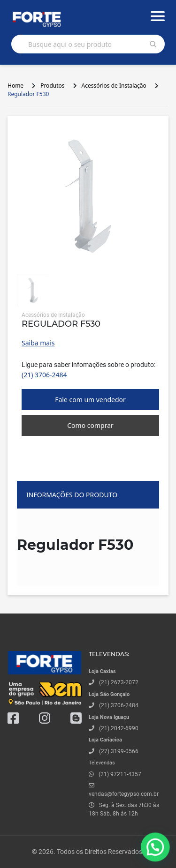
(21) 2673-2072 (119, 682)
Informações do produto (72, 495)
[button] (158, 854)
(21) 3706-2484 (44, 375)
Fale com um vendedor (90, 400)
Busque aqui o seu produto (70, 44)
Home (15, 86)
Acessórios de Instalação (114, 86)
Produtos (52, 86)
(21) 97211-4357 (120, 774)
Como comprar (90, 425)
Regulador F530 (28, 94)
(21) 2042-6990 (119, 728)
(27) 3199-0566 (119, 751)
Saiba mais (38, 343)
